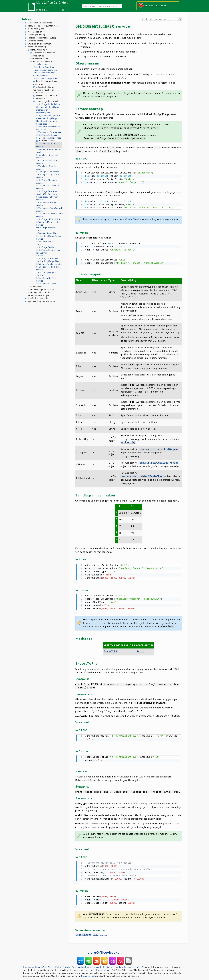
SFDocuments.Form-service (46, 204)
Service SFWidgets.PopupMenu (47, 232)
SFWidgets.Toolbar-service (49, 264)
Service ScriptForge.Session (46, 246)
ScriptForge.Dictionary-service (47, 181)
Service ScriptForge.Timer (48, 261)
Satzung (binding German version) (123, 964)
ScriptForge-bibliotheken (48, 104)
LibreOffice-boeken (104, 950)
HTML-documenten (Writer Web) (43, 26)
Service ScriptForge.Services (46, 240)
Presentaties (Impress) (38, 32)
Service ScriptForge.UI (47, 272)
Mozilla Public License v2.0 (102, 967)
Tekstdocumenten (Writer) (40, 23)
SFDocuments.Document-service (48, 187)
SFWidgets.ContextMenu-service (49, 151)
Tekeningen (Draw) (36, 35)
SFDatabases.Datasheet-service (48, 167)
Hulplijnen (38, 286)
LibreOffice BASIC (39, 50)
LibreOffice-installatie (38, 298)
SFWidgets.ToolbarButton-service (49, 268)
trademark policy (89, 973)
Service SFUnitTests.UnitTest (46, 277)
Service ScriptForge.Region (49, 236)
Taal (63, 10)
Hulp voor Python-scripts (42, 289)
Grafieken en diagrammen (39, 44)
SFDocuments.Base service (49, 132)
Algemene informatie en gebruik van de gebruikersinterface (43, 56)
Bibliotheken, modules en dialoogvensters (45, 74)
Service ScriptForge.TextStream (47, 257)
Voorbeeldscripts (47, 141)
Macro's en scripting (37, 47)
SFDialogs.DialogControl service (48, 176)
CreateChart (132, 219)
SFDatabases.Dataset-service (47, 162)
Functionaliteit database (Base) (42, 38)
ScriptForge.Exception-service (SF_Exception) (47, 193)
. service (91, 932)
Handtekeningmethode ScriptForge (47, 122)
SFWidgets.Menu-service (48, 222)
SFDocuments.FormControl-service (49, 209)
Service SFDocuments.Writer (46, 282)
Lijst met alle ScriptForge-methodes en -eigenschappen (48, 110)
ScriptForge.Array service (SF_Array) (48, 128)
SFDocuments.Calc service (49, 138)
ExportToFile (111, 650)
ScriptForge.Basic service (48, 135)
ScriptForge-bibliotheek (47, 101)
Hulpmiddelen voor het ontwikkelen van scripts (39, 294)
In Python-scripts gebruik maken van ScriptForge (48, 117)
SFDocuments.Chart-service (46, 145)
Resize (140, 650)
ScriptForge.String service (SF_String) (48, 251)
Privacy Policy (54, 964)
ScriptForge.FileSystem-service (48, 198)
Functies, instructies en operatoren (45, 83)
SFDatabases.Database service (47, 156)
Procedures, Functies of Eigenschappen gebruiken (45, 68)
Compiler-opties (41, 64)
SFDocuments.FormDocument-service (49, 215)
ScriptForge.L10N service (48, 219)
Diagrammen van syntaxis (45, 78)
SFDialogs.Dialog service (48, 172)
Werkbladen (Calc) (36, 29)
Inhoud (27, 19)
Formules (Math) (35, 41)
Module (41, 10)
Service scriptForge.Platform (46, 226)
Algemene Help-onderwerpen (41, 301)
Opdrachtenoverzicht (43, 61)
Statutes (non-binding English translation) (83, 964)
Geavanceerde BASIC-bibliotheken (45, 97)
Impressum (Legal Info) (34, 964)
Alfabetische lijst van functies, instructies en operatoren (44, 90)
